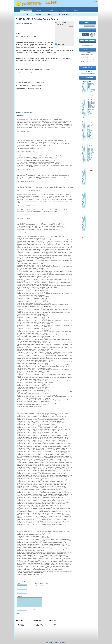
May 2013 (84, 139)
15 (86, 60)
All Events (26, 14)
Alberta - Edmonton (91, 84)
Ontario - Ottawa (90, 149)
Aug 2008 (84, 178)
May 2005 (84, 216)
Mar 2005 (84, 218)
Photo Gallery (40, 626)
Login (95, 1)
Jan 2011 (84, 166)
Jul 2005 (84, 214)
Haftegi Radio (40, 623)
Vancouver (89, 166)
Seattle (71, 26)
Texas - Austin (90, 161)
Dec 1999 (84, 238)
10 (90, 58)
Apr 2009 (84, 171)
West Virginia (89, 169)
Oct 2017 (84, 101)
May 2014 (84, 128)
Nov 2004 (84, 222)
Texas (88, 160)
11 (92, 58)
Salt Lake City (90, 155)
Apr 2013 (84, 140)
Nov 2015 (84, 114)
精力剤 (22, 132)
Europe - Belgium (90, 117)
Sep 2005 (84, 212)
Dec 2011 (84, 155)
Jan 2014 (84, 131)
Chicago (89, 111)
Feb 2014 (84, 130)
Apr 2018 (84, 99)
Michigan (89, 140)
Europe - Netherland (91, 124)
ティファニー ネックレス (26, 190)
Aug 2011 (84, 159)
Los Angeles (89, 134)
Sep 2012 (84, 147)
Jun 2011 (84, 161)
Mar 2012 (84, 153)
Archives (51, 14)
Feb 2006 (84, 207)
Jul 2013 (84, 137)
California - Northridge (91, 102)
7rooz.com (63, 642)
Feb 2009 (84, 173)
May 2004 (84, 227)
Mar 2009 (84, 172)
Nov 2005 (84, 210)
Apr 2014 (84, 129)
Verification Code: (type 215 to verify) (26, 609)
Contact (22, 626)
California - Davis (90, 96)
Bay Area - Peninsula (91, 90)
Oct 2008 (84, 177)
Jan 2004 (84, 231)
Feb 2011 (84, 165)
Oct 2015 (84, 115)
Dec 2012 (84, 144)
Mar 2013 (84, 141)
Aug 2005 (84, 213)
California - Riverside (91, 104)
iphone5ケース (24, 151)
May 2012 (84, 151)
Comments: (20, 597)
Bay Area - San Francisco (90, 92)
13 (82, 60)
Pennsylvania (89, 154)
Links (54, 623)
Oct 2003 (84, 234)
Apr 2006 (84, 205)
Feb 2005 (84, 219)
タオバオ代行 (24, 214)
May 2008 (84, 181)
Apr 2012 (84, 152)
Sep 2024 (84, 84)
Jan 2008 (84, 185)
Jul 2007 (84, 191)
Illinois (88, 129)
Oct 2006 (84, 200)
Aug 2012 (84, 148)
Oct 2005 (84, 211)
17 (90, 60)
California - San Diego (91, 107)
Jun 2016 (84, 108)
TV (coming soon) (41, 624)
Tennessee (89, 159)
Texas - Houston (90, 162)
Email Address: (20, 588)
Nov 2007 (84, 187)
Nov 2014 (84, 123)
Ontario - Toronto (90, 150)
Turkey (88, 164)
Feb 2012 (84, 154)
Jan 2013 (84, 143)
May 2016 (84, 109)
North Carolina (90, 146)
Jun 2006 (84, 203)
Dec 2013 (84, 132)
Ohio (88, 147)
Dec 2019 (84, 88)
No (42, 585)
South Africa (89, 157)
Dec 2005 (84, 209)
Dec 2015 (84, 113)
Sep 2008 (84, 177)
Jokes (76, 10)
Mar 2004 (84, 229)
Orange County (90, 152)
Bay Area (89, 88)
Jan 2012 (84, 154)
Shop (54, 624)
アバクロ (23, 205)
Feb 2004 (84, 230)
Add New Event (64, 14)
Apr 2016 (84, 110)
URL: (18, 592)
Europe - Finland (90, 119)
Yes (38, 585)
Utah (88, 165)
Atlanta (88, 86)
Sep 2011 (84, 158)
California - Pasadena (91, 103)
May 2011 (84, 162)
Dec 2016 (84, 105)
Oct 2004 (84, 223)
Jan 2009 (84, 174)
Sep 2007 (84, 189)
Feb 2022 (84, 87)
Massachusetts (90, 138)
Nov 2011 (84, 156)
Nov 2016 (84, 106)
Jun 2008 (84, 180)
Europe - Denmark (90, 118)
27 (82, 63)
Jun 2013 (84, 138)
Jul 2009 (84, 168)
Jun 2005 (84, 215)
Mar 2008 (84, 183)
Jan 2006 (84, 208)
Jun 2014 (84, 127)
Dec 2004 (84, 221)
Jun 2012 (84, 150)
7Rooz (88, 83)
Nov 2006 (84, 199)
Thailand (89, 163)
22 (86, 61)
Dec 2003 (84, 232)
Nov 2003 (84, 233)
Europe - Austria (90, 116)
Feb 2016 (84, 112)
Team (21, 624)
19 (93, 60)
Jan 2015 (84, 121)
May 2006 (84, 204)
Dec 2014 (84, 122)
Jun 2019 (84, 90)
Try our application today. (93, 36)
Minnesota (89, 141)
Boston (88, 94)
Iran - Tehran (89, 130)
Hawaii (88, 128)
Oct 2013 (84, 134)
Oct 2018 (84, 95)
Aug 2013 (84, 136)
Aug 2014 (84, 125)
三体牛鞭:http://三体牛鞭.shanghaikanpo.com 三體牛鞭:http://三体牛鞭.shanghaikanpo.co (38, 409)
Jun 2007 (84, 192)
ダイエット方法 (24, 232)
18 (92, 60)
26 (93, 61)
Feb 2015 (84, 120)
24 (90, 61)
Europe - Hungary (90, 122)
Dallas (88, 114)
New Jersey (89, 143)
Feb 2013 (84, 142)
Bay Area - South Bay (91, 93)
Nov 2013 (84, 133)
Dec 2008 (84, 175)
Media (51, 10)
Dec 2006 (84, 198)
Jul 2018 (84, 96)
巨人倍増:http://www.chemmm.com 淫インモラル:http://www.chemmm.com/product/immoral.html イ (40, 577)
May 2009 (84, 170)
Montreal (89, 142)
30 (88, 63)
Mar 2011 (84, 164)
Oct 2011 (84, 157)
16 (88, 60)
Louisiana (89, 135)
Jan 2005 (84, 220)
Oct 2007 (84, 188)
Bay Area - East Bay (91, 89)
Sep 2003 (84, 235)
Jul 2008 (84, 179)
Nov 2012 (84, 145)
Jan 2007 (84, 197)
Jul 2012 (84, 149)
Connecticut (89, 113)
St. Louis (89, 158)
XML (92, 170)
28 (84, 63)
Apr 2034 (84, 83)
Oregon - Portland (90, 153)
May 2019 (84, 91)
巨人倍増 (23, 170)
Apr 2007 (84, 194)
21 (84, 61)
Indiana (88, 130)
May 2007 (84, 193)
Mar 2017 (84, 104)
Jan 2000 (84, 237)
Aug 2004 (84, 224)
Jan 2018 (84, 100)
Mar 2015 (84, 119)
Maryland (89, 137)
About (21, 623)
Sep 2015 (84, 116)
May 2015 (84, 117)
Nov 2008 (84, 176)
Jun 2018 (84, 97)
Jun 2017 (84, 102)
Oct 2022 (84, 85)
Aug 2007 (84, 190)
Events (26, 10)
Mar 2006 (84, 206)
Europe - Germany (90, 121)
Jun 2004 (84, 226)
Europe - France (90, 120)
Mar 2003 (84, 236)
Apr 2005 (84, 217)
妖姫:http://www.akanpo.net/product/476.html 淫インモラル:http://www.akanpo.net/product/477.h (40, 527)
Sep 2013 (84, 135)
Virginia (88, 167)
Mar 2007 (84, 195)
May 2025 (84, 84)
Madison (89, 136)
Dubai (88, 115)
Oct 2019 (84, 89)
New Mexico (89, 144)
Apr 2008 (84, 182)
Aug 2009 (84, 167)
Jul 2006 (84, 202)
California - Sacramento (89, 105)
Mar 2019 (84, 92)
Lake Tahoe (89, 132)
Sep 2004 (84, 223)
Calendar (39, 10)
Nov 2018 (84, 94)
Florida (88, 127)
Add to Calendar (61, 44)
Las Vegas (89, 133)
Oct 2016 (84, 107)
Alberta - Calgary (90, 84)
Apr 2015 (84, 118)
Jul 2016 (84, 107)
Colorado (89, 112)
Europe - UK (89, 126)
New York (89, 145)
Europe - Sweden (90, 125)
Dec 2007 (84, 186)
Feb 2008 (84, 184)
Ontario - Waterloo (90, 151)
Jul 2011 (84, 160)
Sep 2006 (84, 200)
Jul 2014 (84, 126)
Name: (18, 583)
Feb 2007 (84, 196)
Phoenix (88, 154)
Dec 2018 (84, 93)
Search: (82, 26)
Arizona (88, 85)
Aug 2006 (84, 201)
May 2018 (84, 98)
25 (92, 61)
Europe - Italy (89, 123)
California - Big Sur (91, 95)
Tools (64, 10)
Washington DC (90, 168)
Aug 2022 (84, 86)
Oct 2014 (84, 124)
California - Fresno (90, 97)
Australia (89, 87)
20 (82, 61)
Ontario (88, 148)
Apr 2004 (84, 228)
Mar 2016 (84, 111)
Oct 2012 (84, 146)
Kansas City (89, 131)
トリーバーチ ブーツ (25, 181)
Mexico (88, 139)
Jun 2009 (84, 169)
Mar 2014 (84, 130)
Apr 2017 (84, 103)
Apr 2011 (84, 163)
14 (84, 60)
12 (93, 58)
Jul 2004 (84, 225)
